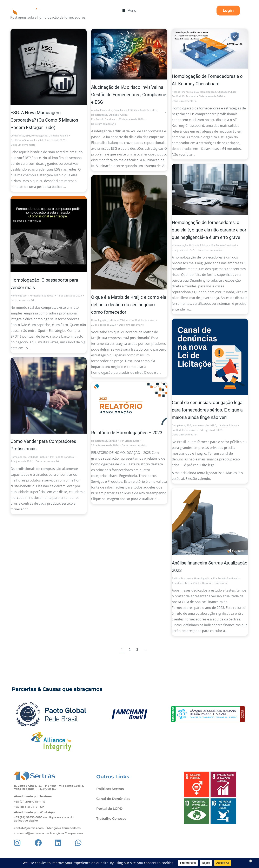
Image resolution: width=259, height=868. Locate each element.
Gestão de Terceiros (146, 110)
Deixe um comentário (23, 145)
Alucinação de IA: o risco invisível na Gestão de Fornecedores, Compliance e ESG (129, 95)
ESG (28, 136)
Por (23, 140)
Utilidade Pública (58, 136)
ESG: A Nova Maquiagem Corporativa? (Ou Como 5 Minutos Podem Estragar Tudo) (44, 120)
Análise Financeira (102, 110)
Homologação (39, 136)
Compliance (17, 136)
